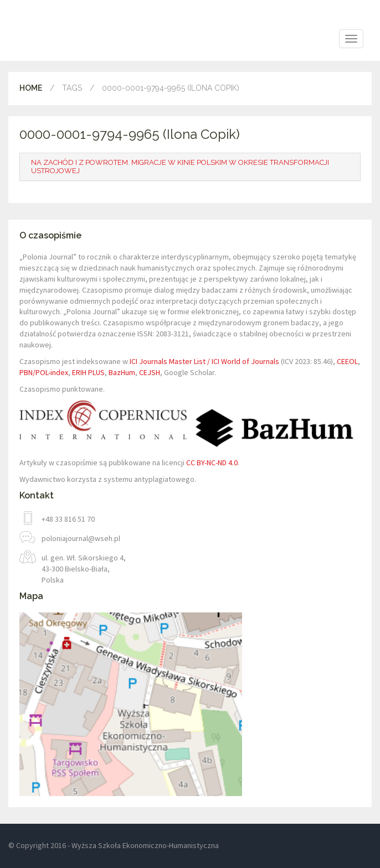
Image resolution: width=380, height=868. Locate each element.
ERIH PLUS (88, 372)
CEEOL (347, 361)
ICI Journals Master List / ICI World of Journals (204, 361)
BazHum (122, 372)
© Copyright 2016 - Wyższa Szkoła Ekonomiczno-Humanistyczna (114, 845)
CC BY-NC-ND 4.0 (212, 462)
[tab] (190, 167)
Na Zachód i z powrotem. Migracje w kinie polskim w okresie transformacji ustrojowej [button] (180, 166)
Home (31, 88)
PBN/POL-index (44, 372)
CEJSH (150, 372)
